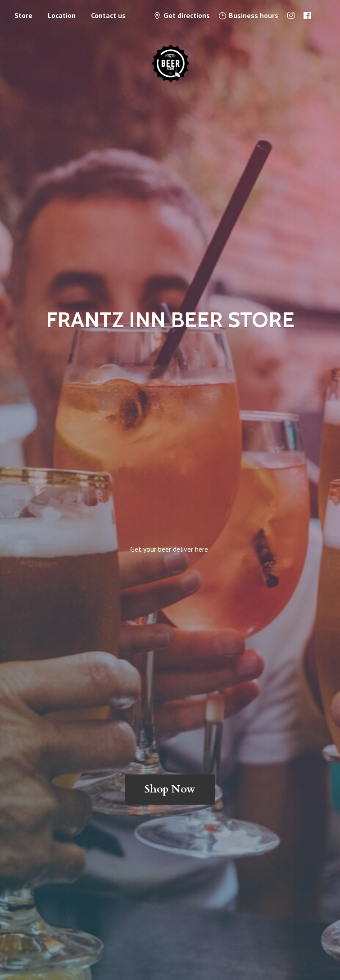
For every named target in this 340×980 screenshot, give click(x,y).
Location (62, 15)
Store (23, 15)
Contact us (108, 15)
